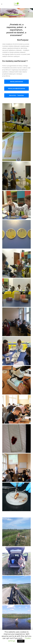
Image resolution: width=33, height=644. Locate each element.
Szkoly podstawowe (17, 82)
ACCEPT (21, 641)
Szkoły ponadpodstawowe (16, 89)
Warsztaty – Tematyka (16, 95)
